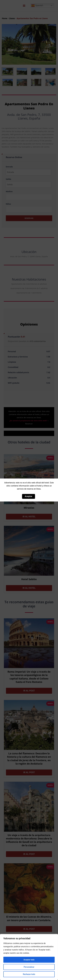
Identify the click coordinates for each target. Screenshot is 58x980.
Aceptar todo (29, 960)
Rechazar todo (29, 974)
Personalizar (29, 967)
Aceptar (29, 496)
